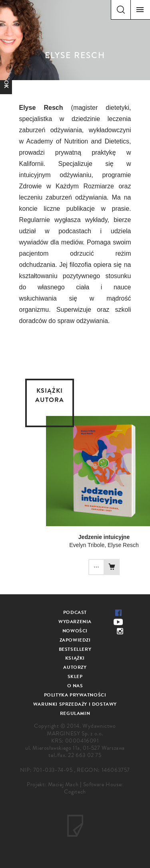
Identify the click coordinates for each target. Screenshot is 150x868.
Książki (75, 658)
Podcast (75, 612)
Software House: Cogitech (94, 788)
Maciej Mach (63, 784)
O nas (75, 686)
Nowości (75, 631)
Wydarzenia (75, 622)
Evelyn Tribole (87, 545)
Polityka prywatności (75, 695)
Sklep (75, 676)
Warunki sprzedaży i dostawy (75, 704)
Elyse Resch (123, 545)
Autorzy (75, 667)
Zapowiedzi (75, 640)
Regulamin (75, 713)
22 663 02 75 (85, 755)
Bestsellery (75, 649)
